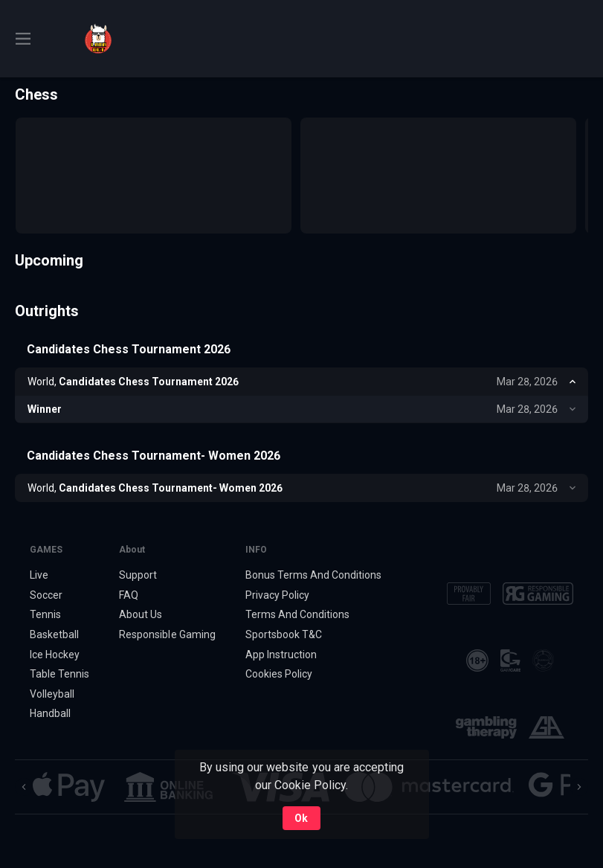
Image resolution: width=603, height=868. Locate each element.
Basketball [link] (54, 634)
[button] (69, 787)
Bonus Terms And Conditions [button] (314, 575)
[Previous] (24, 787)
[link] (98, 39)
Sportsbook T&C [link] (284, 634)
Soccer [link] (46, 595)
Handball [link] (50, 713)
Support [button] (138, 575)
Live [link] (39, 575)
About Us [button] (141, 614)
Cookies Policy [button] (279, 674)
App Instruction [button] (281, 655)
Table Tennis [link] (59, 674)
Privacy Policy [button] (277, 595)
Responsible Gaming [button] (167, 634)
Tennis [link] (45, 614)
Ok (301, 818)
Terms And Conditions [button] (297, 614)
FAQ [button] (129, 595)
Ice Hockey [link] (55, 655)
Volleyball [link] (52, 694)
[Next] (579, 787)
